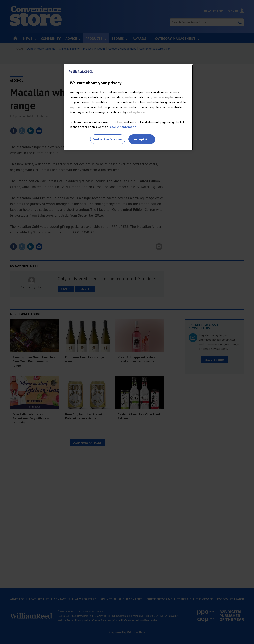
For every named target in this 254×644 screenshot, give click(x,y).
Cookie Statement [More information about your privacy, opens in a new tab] (123, 127)
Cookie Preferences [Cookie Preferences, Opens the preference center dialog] (108, 139)
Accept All (142, 139)
